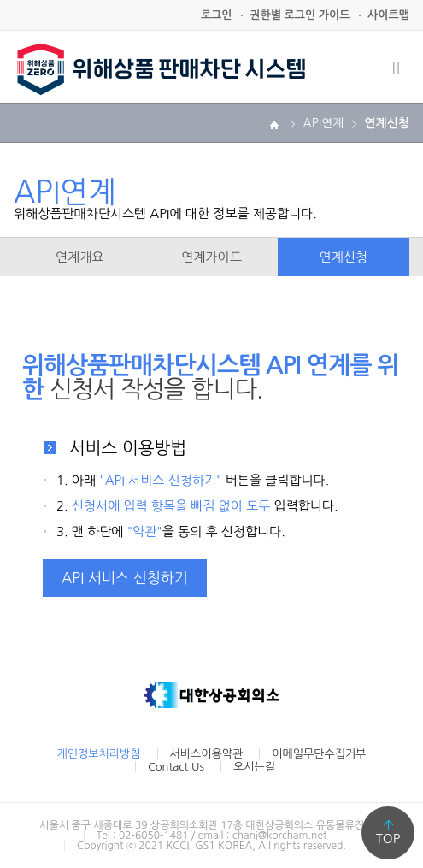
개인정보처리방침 (99, 754)
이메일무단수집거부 (319, 754)
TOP (388, 838)
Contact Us (176, 767)
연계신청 (344, 257)
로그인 (217, 15)
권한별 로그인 (300, 15)
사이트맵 (388, 15)
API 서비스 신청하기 (125, 578)
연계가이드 (211, 257)
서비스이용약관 (207, 754)
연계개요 (79, 257)
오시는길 (254, 767)
